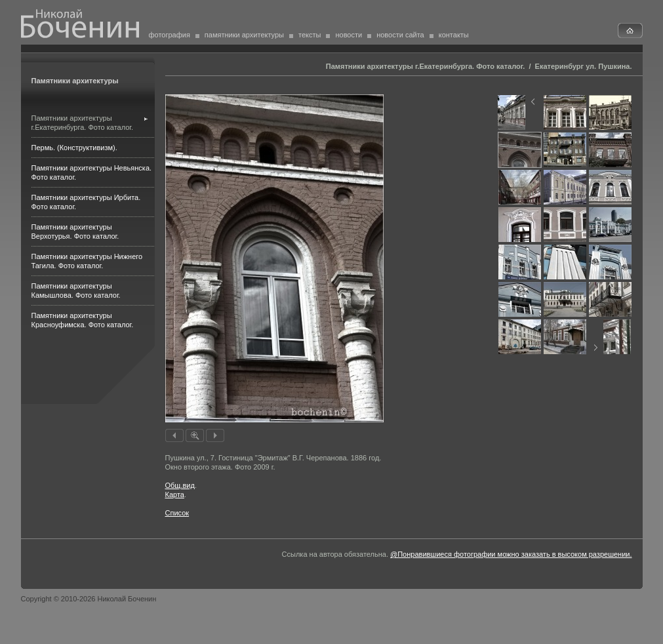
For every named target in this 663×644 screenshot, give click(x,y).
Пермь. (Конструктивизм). (74, 148)
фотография (170, 35)
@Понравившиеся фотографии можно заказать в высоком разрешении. (511, 554)
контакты (454, 35)
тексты (310, 35)
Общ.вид (180, 485)
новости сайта (400, 35)
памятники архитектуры (244, 35)
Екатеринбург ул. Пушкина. (584, 66)
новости (349, 35)
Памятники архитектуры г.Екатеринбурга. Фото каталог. (425, 66)
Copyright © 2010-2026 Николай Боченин (89, 599)
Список (177, 513)
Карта (175, 494)
